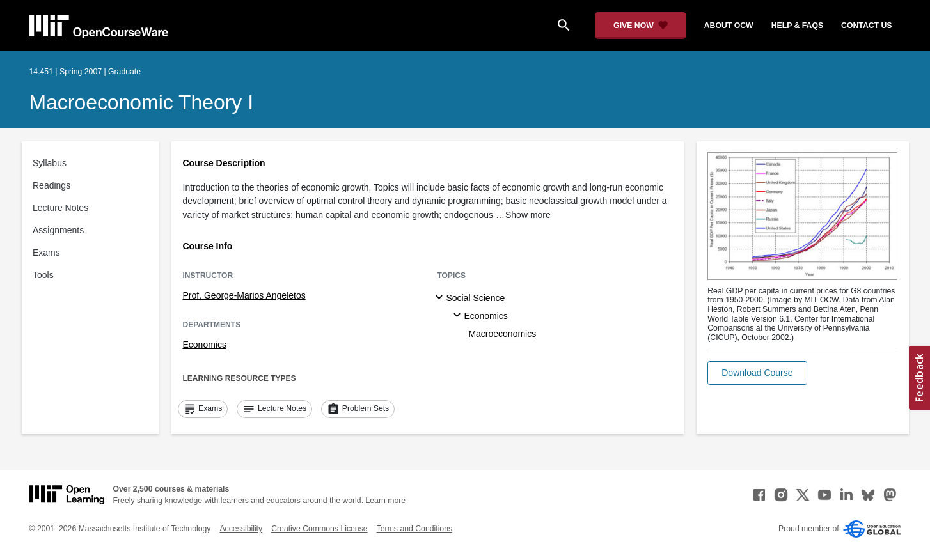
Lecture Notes (60, 208)
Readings (51, 185)
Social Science (475, 298)
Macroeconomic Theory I (142, 102)
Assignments (58, 230)
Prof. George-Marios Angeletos (244, 295)
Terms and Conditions (414, 529)
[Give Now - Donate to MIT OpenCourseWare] (641, 26)
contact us (866, 26)
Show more (528, 215)
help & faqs (797, 26)
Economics (205, 345)
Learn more (385, 501)
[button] (757, 373)
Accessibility (241, 529)
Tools (43, 275)
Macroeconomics (502, 334)
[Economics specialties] (459, 316)
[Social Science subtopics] (441, 298)
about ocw (729, 26)
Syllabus (50, 163)
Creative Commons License (319, 529)
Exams (46, 253)
